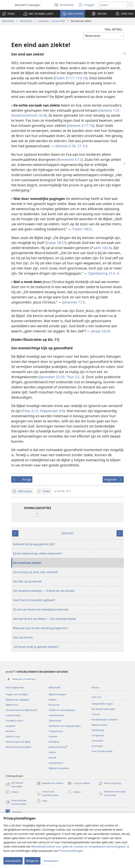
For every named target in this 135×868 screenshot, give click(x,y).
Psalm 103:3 (101, 248)
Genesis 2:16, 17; (69, 146)
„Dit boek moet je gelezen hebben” (36, 647)
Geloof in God (13, 736)
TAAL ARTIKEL (113, 29)
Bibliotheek (8, 21)
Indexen (53, 736)
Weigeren (32, 861)
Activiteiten (97, 741)
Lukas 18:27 (56, 243)
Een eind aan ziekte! (27, 563)
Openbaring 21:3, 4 (104, 273)
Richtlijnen (54, 742)
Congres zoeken (79, 783)
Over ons (96, 697)
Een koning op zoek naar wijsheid (35, 572)
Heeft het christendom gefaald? (34, 600)
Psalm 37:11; (65, 78)
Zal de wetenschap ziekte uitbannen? (38, 553)
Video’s (52, 752)
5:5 (85, 146)
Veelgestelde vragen (102, 704)
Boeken (53, 700)
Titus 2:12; (31, 411)
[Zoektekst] (113, 5)
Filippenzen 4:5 (51, 411)
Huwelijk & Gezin (14, 721)
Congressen (98, 735)
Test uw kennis (23, 637)
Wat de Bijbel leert (15, 687)
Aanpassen (51, 861)
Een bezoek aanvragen (103, 709)
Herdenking (98, 730)
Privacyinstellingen (70, 851)
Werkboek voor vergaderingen (65, 726)
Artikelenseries (56, 715)
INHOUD (67, 533)
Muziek (52, 758)
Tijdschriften (26, 21)
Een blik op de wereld (27, 581)
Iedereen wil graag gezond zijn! (34, 544)
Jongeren (10, 726)
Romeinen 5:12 (70, 159)
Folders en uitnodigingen (62, 710)
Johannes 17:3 (74, 302)
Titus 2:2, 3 (74, 377)
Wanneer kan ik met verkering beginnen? (40, 628)
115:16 (81, 78)
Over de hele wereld (102, 751)
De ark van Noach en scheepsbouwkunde (41, 609)
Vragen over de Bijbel (17, 694)
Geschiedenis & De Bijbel (18, 747)
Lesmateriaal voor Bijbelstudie (21, 710)
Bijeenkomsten (99, 725)
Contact (96, 714)
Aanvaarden (13, 861)
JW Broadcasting (58, 747)
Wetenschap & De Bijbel (18, 742)
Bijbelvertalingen (57, 694)
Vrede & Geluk (13, 715)
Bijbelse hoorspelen (59, 768)
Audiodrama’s (56, 763)
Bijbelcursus (12, 705)
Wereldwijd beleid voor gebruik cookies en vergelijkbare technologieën (78, 847)
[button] (38, 14)
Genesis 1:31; (110, 110)
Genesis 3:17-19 (81, 125)
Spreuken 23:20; (52, 377)
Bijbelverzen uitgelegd (17, 700)
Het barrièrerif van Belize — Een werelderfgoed (44, 619)
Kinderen (10, 731)
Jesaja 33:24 (101, 331)
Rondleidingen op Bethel (105, 720)
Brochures (54, 705)
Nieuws (95, 687)
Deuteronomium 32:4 (28, 115)
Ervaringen (97, 746)
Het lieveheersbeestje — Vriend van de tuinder (44, 591)
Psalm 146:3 (82, 229)
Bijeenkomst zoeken (50, 783)
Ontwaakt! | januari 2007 (52, 21)
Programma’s (56, 731)
